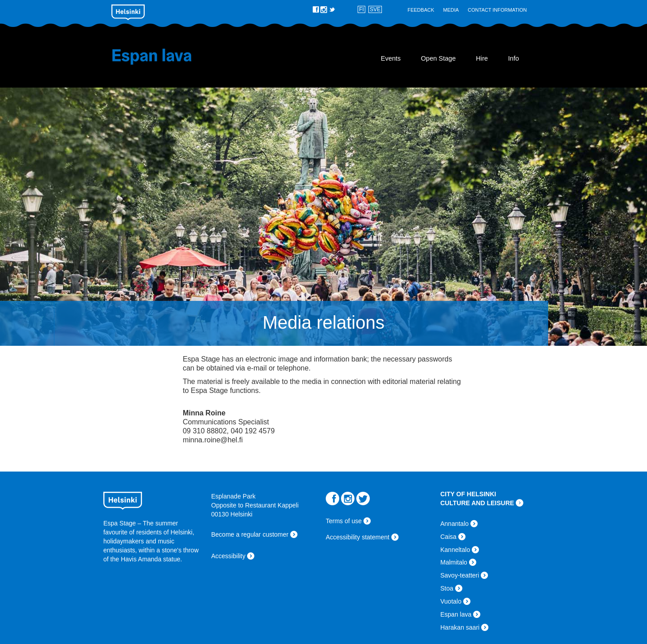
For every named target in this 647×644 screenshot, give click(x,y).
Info (514, 58)
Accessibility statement (358, 537)
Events (390, 58)
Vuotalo (451, 601)
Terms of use (344, 521)
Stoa (447, 588)
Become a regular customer (250, 534)
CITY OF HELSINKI (468, 494)
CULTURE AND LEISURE (477, 503)
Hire (482, 58)
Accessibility (228, 556)
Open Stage (438, 58)
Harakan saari (460, 627)
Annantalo (454, 524)
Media (451, 10)
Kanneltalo (455, 550)
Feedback (421, 10)
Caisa (448, 537)
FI (361, 9)
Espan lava (165, 57)
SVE (375, 9)
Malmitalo (454, 562)
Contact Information (497, 10)
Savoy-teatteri (460, 575)
